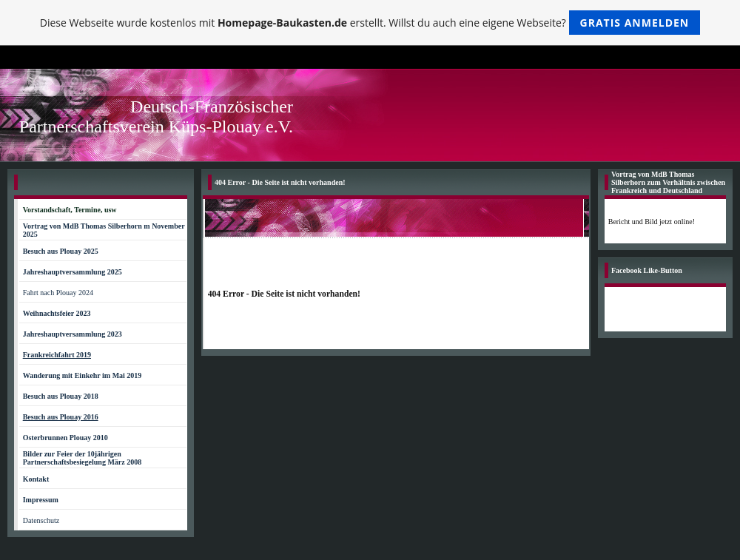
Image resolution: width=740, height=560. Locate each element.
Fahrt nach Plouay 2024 (58, 293)
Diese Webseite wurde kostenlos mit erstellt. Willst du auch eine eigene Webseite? (370, 23)
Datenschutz (41, 520)
